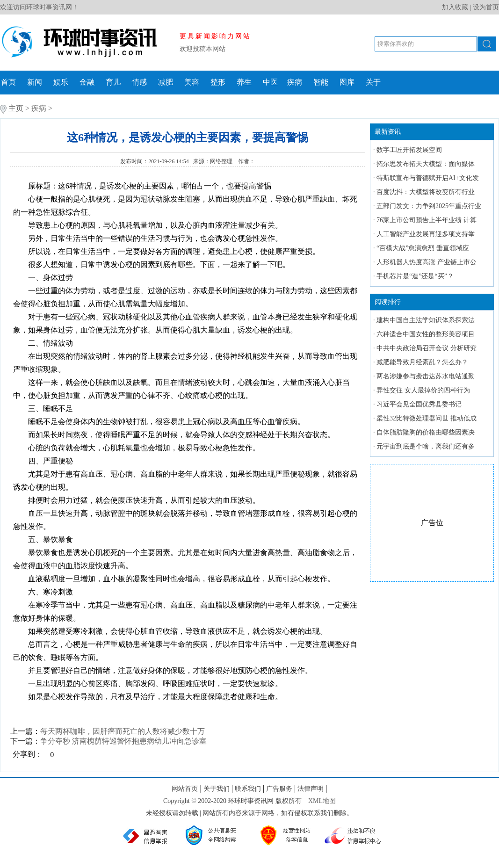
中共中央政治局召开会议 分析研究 (427, 348)
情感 (139, 82)
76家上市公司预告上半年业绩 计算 (427, 220)
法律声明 (311, 789)
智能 (321, 82)
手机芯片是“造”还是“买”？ (415, 276)
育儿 (113, 82)
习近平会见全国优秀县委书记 (419, 404)
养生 (244, 82)
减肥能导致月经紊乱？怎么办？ (422, 362)
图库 (347, 82)
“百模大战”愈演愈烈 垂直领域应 (423, 248)
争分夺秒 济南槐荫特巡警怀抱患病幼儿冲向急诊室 (123, 741)
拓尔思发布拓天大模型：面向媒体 (426, 164)
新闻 (35, 82)
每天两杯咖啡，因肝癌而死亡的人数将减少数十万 (123, 731)
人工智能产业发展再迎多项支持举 (426, 234)
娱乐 (61, 82)
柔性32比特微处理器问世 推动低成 (427, 418)
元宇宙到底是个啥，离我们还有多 (426, 446)
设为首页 (486, 7)
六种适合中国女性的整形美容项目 (426, 334)
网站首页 (185, 789)
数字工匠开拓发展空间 (409, 150)
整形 (218, 82)
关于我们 (217, 789)
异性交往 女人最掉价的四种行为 (423, 390)
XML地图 (322, 801)
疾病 (295, 82)
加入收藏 (455, 7)
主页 (16, 108)
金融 (87, 82)
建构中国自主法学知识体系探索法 (426, 320)
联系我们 (248, 789)
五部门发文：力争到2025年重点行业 (429, 206)
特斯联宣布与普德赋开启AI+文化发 (428, 178)
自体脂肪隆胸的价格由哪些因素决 (426, 432)
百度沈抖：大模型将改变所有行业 (426, 192)
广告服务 (279, 789)
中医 (270, 82)
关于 (373, 82)
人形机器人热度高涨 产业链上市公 (427, 262)
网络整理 (222, 161)
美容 (192, 82)
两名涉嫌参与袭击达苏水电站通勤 (426, 376)
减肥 (166, 82)
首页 (8, 82)
